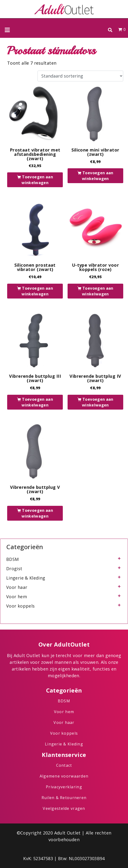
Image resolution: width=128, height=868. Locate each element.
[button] (110, 30)
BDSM (12, 559)
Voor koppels (20, 606)
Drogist (14, 569)
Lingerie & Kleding (26, 578)
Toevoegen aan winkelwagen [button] (37, 180)
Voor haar (17, 587)
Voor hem (17, 597)
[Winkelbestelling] (80, 76)
